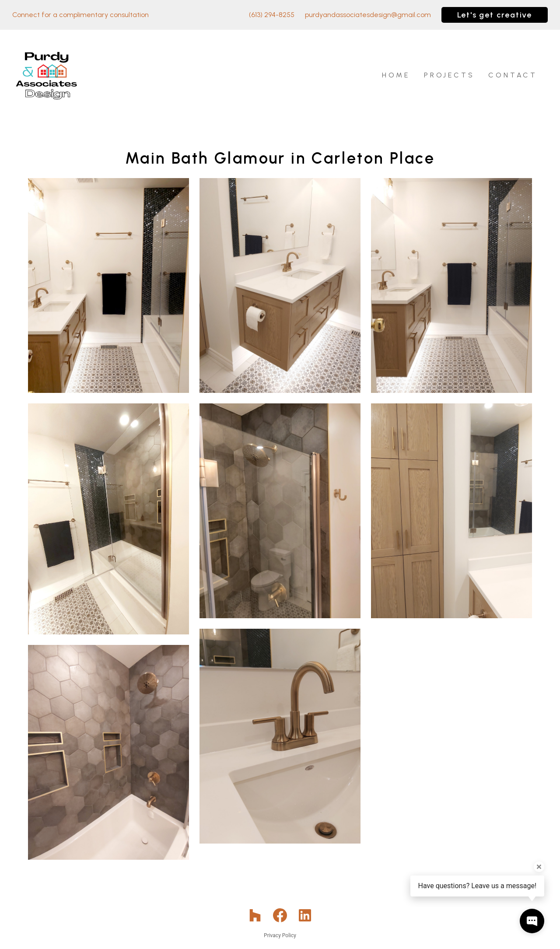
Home (396, 75)
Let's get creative (495, 15)
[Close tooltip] (539, 867)
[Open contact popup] (532, 921)
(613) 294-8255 (272, 15)
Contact (513, 75)
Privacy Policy (280, 935)
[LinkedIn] (305, 916)
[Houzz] (255, 916)
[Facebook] (280, 916)
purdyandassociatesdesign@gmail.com (368, 15)
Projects (449, 75)
